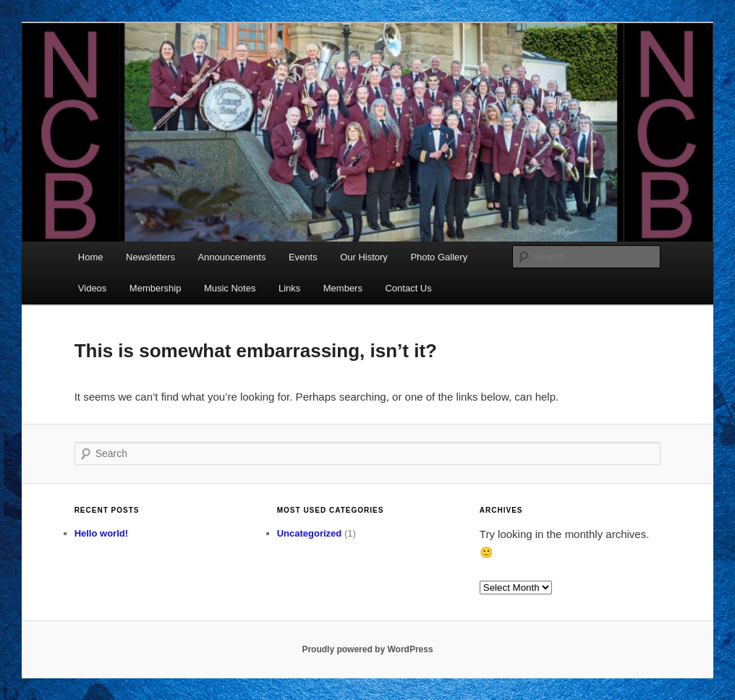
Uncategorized (310, 533)
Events (303, 257)
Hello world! (101, 533)
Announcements (231, 257)
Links (289, 288)
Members (343, 288)
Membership (156, 288)
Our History (364, 257)
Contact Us (408, 288)
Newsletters (150, 257)
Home (91, 257)
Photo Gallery (439, 257)
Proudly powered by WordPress (367, 649)
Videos (93, 288)
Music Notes (230, 288)
